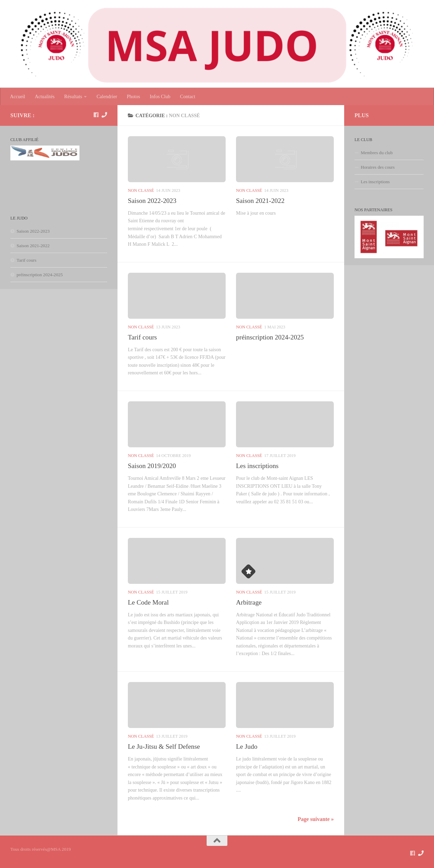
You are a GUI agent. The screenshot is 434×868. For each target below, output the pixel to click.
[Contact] (104, 115)
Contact (188, 96)
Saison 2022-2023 (152, 201)
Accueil (18, 96)
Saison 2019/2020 (152, 466)
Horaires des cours (378, 167)
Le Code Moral (148, 602)
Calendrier (107, 96)
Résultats (73, 96)
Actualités (45, 96)
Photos (133, 96)
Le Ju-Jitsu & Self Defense (164, 746)
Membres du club (377, 153)
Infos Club (160, 96)
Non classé (141, 190)
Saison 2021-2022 (260, 201)
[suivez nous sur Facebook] (96, 115)
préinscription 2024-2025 (270, 337)
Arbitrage (249, 602)
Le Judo (247, 746)
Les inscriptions (257, 466)
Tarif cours (142, 337)
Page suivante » (316, 819)
